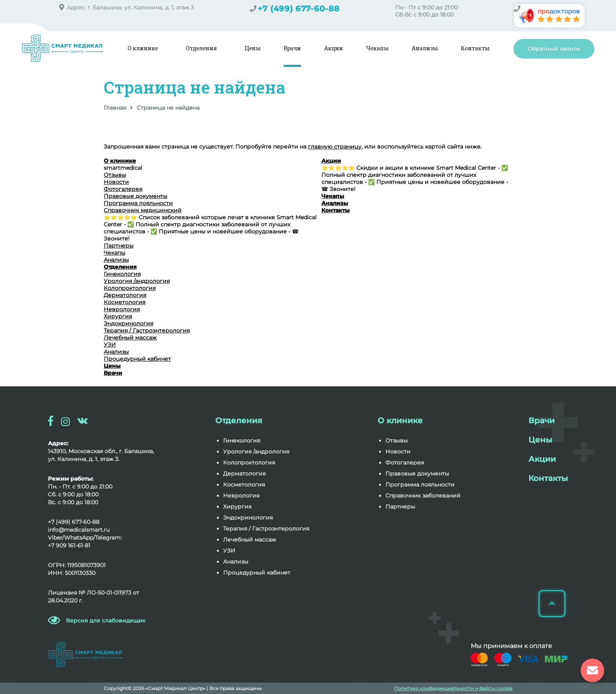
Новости (116, 182)
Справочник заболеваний (423, 496)
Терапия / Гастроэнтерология (147, 330)
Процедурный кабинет (137, 359)
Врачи (292, 48)
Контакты (475, 48)
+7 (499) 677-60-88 (299, 9)
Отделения (201, 48)
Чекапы (377, 48)
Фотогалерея (123, 189)
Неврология (122, 309)
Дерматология (125, 295)
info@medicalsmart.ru (79, 530)
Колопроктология (130, 288)
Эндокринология (128, 323)
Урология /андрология (137, 281)
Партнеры (119, 246)
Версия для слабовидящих (106, 621)
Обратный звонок (554, 49)
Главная (115, 108)
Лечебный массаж (130, 338)
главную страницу (335, 147)
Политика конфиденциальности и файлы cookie (453, 688)
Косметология (125, 302)
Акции (334, 48)
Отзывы (115, 175)
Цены (253, 48)
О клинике (143, 48)
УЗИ (110, 345)
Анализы (425, 48)
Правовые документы (136, 196)
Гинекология (122, 274)
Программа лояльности (138, 203)
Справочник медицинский (143, 210)
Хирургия (118, 316)
